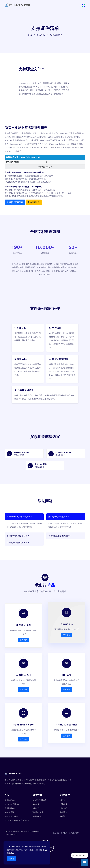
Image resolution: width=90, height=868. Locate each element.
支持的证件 (37, 816)
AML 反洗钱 (9, 812)
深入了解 (23, 640)
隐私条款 (64, 812)
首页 (30, 35)
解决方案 (41, 35)
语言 (44, 841)
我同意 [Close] (12, 859)
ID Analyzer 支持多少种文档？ (19, 517)
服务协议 (64, 808)
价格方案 (64, 804)
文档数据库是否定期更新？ (18, 543)
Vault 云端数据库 (11, 816)
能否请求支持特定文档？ (59, 517)
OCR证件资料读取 (39, 800)
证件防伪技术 (38, 812)
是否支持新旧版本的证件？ (60, 536)
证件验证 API (10, 800)
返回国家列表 (15, 202)
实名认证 (36, 804)
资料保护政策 (74, 833)
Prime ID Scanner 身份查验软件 (17, 821)
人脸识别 (36, 808)
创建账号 (34, 202)
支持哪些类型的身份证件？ (18, 536)
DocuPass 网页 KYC (12, 804)
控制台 (63, 800)
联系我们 (64, 816)
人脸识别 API (10, 808)
